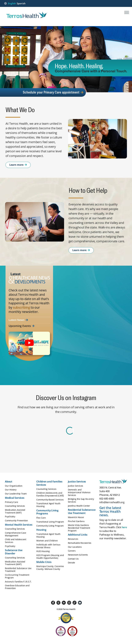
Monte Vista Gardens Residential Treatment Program (79, 528)
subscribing (21, 307)
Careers (72, 551)
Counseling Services (15, 506)
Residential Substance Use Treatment (18, 570)
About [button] (9, 482)
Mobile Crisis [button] (44, 562)
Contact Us (73, 559)
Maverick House (76, 517)
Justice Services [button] (77, 482)
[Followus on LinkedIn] (64, 603)
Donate (72, 563)
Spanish (21, 3)
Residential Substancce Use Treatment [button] (82, 511)
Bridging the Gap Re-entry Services (81, 500)
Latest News (18, 320)
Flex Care (41, 518)
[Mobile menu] (127, 13)
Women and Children (47, 541)
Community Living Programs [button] (47, 512)
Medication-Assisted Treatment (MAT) (15, 511)
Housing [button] (41, 530)
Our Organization (14, 486)
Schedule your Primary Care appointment (53, 92)
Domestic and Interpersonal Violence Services (79, 492)
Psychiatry (10, 516)
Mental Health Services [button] (19, 525)
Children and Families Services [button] (49, 483)
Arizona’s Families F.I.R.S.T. (18, 582)
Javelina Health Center (79, 506)
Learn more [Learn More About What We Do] (18, 165)
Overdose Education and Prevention (17, 587)
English (12, 3)
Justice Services (76, 486)
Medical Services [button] (15, 498)
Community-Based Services (50, 500)
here (124, 527)
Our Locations (75, 547)
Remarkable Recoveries (80, 543)
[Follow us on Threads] (58, 603)
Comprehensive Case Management (15, 534)
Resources (73, 539)
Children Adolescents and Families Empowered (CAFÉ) (50, 494)
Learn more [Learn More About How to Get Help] (81, 250)
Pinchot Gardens (76, 521)
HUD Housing (43, 551)
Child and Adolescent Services (16, 541)
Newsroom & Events (78, 555)
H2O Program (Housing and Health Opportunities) (50, 557)
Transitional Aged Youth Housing (48, 505)
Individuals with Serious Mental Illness (48, 546)
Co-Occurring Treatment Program (17, 576)
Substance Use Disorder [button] (14, 552)
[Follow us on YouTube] (80, 603)
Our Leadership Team (16, 494)
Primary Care (11, 502)
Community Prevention (16, 520)
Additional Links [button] (78, 535)
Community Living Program (50, 526)
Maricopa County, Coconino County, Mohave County (50, 568)
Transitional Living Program (50, 522)
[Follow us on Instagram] (69, 603)
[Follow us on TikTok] (75, 603)
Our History (11, 490)
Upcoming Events (21, 326)
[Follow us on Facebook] (53, 603)
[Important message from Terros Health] (29, 343)
